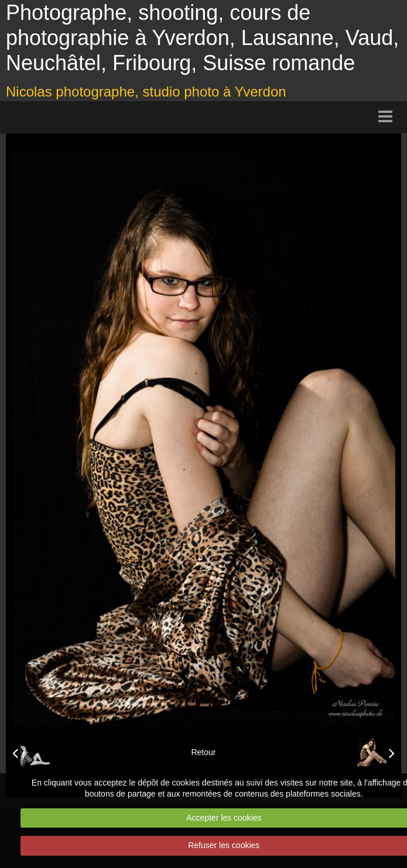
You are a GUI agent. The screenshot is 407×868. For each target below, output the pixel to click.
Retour (203, 752)
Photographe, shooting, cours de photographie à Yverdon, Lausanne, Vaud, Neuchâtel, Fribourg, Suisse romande (202, 38)
